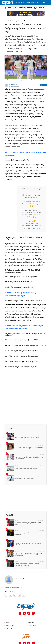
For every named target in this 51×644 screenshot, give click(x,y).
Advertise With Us (11, 626)
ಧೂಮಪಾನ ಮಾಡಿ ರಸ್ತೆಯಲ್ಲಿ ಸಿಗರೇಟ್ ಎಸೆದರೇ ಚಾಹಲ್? (28, 524)
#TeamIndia (26, 213)
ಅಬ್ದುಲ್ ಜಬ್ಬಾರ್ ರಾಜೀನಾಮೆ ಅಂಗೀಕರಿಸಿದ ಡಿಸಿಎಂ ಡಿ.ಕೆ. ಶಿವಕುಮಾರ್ (29, 458)
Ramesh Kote (13, 85)
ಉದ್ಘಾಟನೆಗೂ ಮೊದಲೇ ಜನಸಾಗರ (24, 479)
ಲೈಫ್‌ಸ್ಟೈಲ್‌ (20, 3)
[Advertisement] (26, 383)
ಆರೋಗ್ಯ (38, 3)
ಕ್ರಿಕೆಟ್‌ (23, 21)
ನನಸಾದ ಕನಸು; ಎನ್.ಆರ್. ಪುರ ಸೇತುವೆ (26, 468)
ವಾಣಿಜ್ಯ (43, 3)
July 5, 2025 (36, 229)
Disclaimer (31, 622)
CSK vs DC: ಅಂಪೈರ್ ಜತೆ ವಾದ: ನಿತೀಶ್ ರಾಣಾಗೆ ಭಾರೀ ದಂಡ (28, 534)
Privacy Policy (32, 626)
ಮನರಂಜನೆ (27, 3)
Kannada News (9, 21)
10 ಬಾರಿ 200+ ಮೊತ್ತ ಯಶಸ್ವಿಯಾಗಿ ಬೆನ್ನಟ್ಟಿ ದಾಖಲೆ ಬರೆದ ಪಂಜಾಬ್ (28, 555)
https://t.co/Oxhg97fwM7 (31, 223)
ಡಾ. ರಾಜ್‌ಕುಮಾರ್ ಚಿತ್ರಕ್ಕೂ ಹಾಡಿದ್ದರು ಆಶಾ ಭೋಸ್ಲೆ (29, 448)
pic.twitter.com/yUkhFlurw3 (31, 226)
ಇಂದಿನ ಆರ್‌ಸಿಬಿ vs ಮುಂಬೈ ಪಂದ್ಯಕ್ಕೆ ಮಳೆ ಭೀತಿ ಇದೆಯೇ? (28, 544)
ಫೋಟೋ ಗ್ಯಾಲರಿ (20, 8)
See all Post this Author (13, 588)
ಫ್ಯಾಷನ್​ (30, 8)
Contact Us (9, 629)
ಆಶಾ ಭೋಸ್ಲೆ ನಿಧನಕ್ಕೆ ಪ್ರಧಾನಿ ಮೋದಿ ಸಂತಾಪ (27, 438)
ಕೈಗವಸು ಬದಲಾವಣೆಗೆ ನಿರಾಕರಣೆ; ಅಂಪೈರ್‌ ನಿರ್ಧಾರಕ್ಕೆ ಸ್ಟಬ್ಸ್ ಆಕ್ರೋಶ (27, 565)
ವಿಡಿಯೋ (10, 8)
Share (43, 85)
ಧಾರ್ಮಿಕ (42, 8)
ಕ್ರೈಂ (35, 8)
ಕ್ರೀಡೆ (33, 3)
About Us (8, 622)
